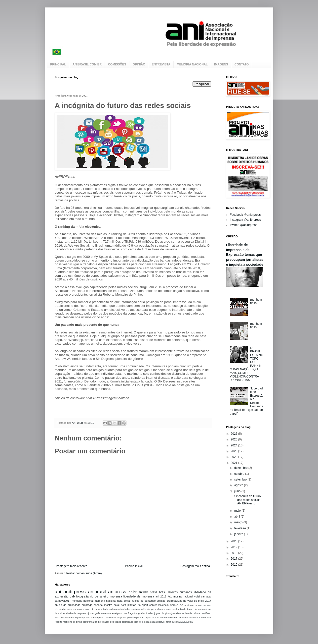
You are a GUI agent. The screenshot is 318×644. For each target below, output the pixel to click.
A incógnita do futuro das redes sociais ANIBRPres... (247, 500)
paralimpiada (98, 617)
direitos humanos (180, 592)
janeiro (239, 534)
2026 (235, 434)
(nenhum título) (256, 301)
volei (197, 596)
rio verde (198, 617)
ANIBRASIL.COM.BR (87, 64)
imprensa (116, 596)
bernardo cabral (136, 609)
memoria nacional (83, 601)
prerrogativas (174, 601)
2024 (235, 445)
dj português (94, 613)
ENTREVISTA (161, 64)
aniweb (143, 592)
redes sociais (186, 617)
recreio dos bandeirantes (165, 617)
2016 (235, 565)
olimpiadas (84, 617)
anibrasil (97, 592)
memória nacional (105, 601)
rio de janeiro (99, 596)
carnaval (206, 596)
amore (198, 605)
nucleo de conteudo (143, 601)
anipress (117, 592)
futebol (150, 613)
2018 (235, 553)
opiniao (161, 601)
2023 (235, 451)
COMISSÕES (117, 64)
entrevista (106, 613)
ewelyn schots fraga (123, 613)
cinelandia (177, 609)
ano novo (85, 609)
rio (185, 601)
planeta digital (144, 617)
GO (181, 605)
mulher (68, 617)
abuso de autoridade (68, 605)
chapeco (152, 609)
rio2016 (207, 617)
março (239, 522)
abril (238, 517)
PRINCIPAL (58, 64)
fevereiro (240, 528)
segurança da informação (96, 622)
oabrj (75, 617)
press (153, 592)
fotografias (140, 613)
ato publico (97, 609)
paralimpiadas (112, 617)
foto (170, 596)
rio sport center (147, 605)
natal (116, 605)
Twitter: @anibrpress (243, 225)
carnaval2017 (63, 601)
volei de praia (196, 601)
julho (238, 491)
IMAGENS (221, 64)
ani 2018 (161, 596)
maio (238, 511)
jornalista (176, 613)
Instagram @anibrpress (245, 220)
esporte (98, 605)
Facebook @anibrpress (245, 215)
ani (58, 592)
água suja (188, 622)
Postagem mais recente (72, 566)
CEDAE (174, 605)
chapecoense (164, 609)
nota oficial (124, 601)
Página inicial (134, 566)
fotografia (82, 596)
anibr (132, 592)
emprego (87, 605)
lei (183, 613)
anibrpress (75, 592)
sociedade (116, 622)
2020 (235, 541)
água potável (158, 622)
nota (123, 605)
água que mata (174, 622)
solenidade (127, 622)
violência (163, 605)
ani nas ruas (73, 609)
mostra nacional (183, 596)
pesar (123, 617)
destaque (188, 609)
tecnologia (139, 622)
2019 (235, 547)
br (146, 609)
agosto (239, 485)
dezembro (241, 468)
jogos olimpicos (162, 613)
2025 (235, 439)
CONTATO (242, 64)
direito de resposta (76, 613)
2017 (208, 601)
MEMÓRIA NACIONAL (192, 64)
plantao (132, 605)
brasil (163, 592)
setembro (241, 480)
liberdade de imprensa (139, 596)
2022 (235, 457)
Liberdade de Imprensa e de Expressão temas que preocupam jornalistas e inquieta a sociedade (245, 255)
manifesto (206, 613)
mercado (59, 617)
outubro (240, 474)
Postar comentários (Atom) (84, 573)
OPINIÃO (139, 64)
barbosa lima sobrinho (115, 609)
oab (72, 596)
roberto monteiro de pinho (68, 622)
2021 (235, 463)
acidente (189, 605)
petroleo (131, 617)
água (148, 622)
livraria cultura (193, 613)
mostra (108, 605)
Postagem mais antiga (195, 566)
